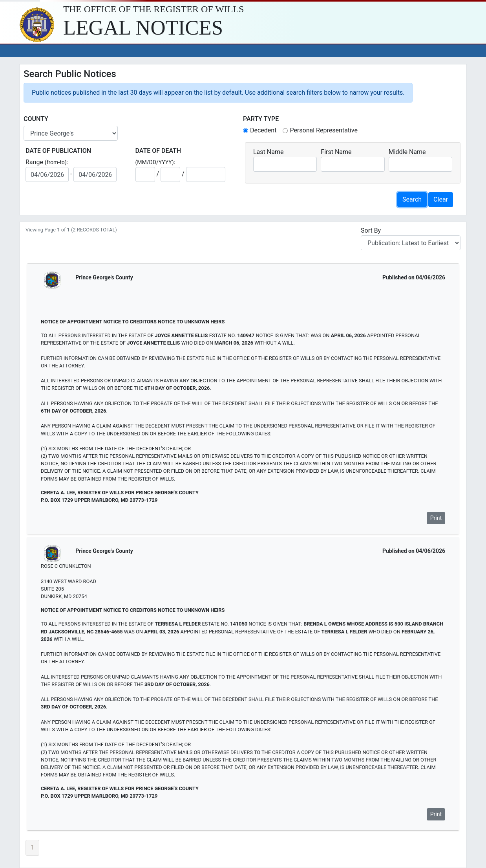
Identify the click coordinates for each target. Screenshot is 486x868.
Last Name (268, 152)
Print (436, 518)
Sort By (372, 230)
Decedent (263, 130)
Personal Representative (324, 130)
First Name (336, 152)
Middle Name (407, 152)
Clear (441, 199)
